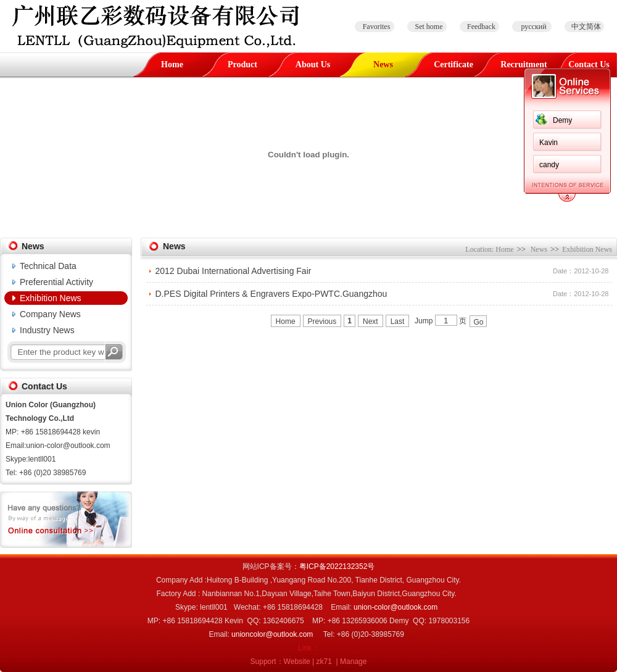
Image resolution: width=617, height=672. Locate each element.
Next (371, 321)
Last (398, 321)
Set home (429, 27)
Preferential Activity (56, 282)
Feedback (481, 27)
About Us (313, 64)
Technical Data (48, 266)
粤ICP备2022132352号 (337, 566)
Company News (50, 314)
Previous (322, 321)
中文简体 (586, 27)
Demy (177, 120)
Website (297, 662)
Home (172, 64)
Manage (353, 662)
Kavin (163, 143)
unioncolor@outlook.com (272, 634)
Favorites (377, 27)
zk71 (324, 662)
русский (533, 27)
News (383, 64)
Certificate (453, 64)
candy (164, 165)
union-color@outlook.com (395, 607)
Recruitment (524, 64)
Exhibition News (51, 298)
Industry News (47, 330)
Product (242, 64)
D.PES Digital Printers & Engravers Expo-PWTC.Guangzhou (271, 294)
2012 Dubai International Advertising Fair (234, 271)
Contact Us (589, 64)
